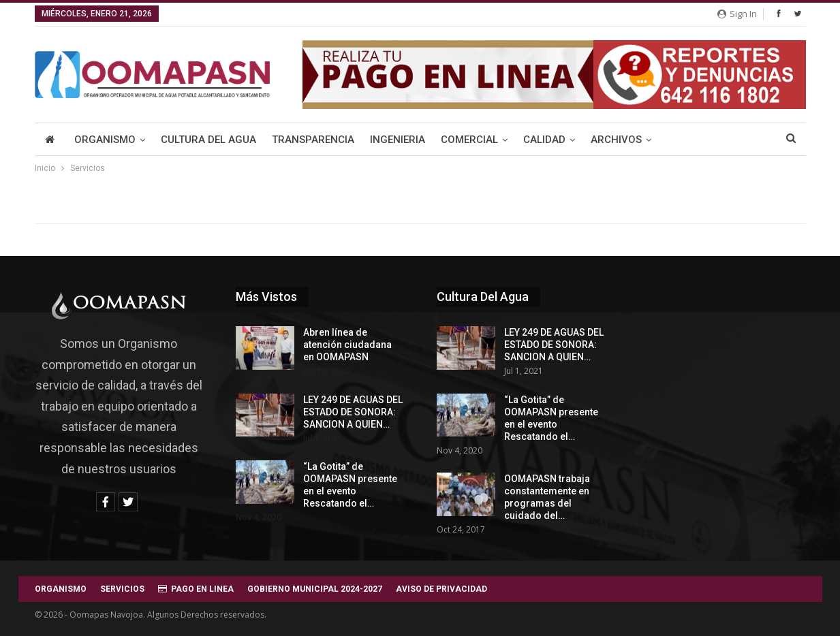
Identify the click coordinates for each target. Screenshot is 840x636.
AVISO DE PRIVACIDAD (441, 589)
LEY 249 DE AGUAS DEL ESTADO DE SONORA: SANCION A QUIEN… (353, 412)
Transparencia (313, 140)
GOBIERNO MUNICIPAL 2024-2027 (315, 589)
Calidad (544, 140)
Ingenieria (398, 140)
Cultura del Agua (208, 140)
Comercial (469, 140)
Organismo (105, 140)
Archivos (616, 140)
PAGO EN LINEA (196, 589)
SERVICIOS (122, 589)
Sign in (737, 14)
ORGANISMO (61, 589)
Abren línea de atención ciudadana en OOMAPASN (347, 345)
